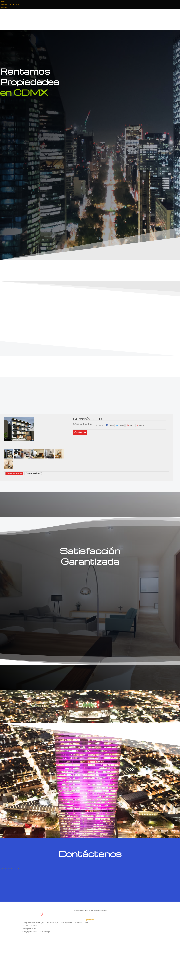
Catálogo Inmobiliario (10, 4)
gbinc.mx (90, 920)
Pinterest (130, 425)
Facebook (110, 425)
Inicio (2, 1)
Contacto (4, 7)
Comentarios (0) (34, 473)
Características (14, 473)
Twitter (120, 425)
